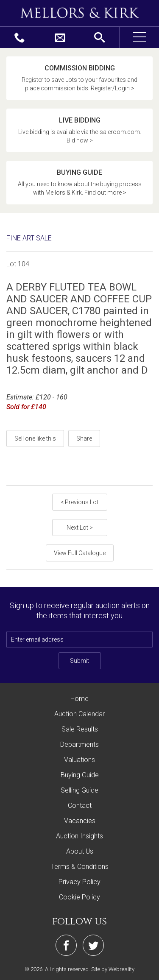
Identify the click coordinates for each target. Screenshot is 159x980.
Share (84, 438)
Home (79, 699)
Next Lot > (80, 528)
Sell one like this (35, 438)
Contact (80, 805)
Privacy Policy (79, 882)
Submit (79, 661)
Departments (79, 744)
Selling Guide (79, 790)
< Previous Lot (79, 502)
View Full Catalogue (80, 553)
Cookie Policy (79, 897)
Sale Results (80, 729)
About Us (80, 851)
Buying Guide (80, 775)
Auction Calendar (79, 714)
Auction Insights (79, 836)
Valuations (79, 760)
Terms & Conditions (80, 867)
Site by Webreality (113, 969)
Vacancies (80, 821)
